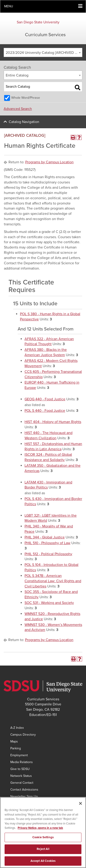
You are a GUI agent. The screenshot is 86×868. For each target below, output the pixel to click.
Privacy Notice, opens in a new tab (40, 830)
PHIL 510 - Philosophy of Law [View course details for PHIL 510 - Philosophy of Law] (47, 543)
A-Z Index (17, 728)
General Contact (22, 783)
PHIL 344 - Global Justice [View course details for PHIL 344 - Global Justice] (45, 537)
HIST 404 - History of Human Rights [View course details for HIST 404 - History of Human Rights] (53, 422)
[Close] (80, 805)
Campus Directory (23, 735)
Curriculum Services (45, 35)
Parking (16, 748)
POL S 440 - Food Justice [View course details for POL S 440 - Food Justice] (45, 411)
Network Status (21, 776)
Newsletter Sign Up (24, 796)
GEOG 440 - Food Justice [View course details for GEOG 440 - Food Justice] (45, 399)
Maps (14, 741)
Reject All (43, 851)
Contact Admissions (24, 790)
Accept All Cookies (43, 863)
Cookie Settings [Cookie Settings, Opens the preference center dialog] (43, 839)
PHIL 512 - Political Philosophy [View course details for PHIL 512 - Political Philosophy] (48, 554)
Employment (19, 755)
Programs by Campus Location (49, 162)
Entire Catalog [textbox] (17, 75)
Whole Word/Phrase (26, 98)
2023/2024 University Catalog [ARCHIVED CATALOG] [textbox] (44, 53)
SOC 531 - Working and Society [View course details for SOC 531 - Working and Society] (49, 603)
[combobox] (43, 52)
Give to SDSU (20, 769)
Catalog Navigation (24, 122)
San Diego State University (38, 22)
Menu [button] (9, 6)
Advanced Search (18, 109)
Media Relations (22, 762)
